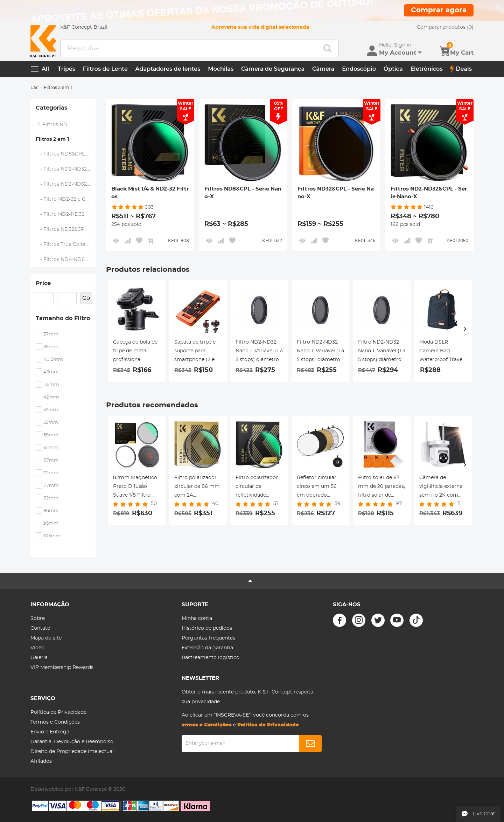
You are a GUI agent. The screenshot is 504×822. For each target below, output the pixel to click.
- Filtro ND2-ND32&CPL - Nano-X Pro (66, 214)
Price (43, 283)
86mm (51, 511)
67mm (51, 460)
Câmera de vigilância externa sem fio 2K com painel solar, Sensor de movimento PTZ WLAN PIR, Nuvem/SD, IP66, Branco (443, 488)
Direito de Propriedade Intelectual (72, 752)
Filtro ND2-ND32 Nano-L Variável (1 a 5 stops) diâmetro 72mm (259, 352)
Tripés (66, 69)
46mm (51, 385)
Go (86, 298)
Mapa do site (46, 638)
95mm (51, 523)
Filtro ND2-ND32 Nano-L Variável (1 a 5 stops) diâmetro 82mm (382, 352)
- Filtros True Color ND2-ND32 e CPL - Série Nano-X (66, 244)
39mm (51, 347)
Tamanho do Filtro (63, 318)
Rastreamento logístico (211, 658)
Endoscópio (359, 69)
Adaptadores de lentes (168, 69)
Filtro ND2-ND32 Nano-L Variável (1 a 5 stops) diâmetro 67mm (320, 352)
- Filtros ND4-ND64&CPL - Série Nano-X (66, 260)
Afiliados (41, 761)
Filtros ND (52, 125)
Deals (461, 69)
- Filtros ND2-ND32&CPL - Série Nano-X (66, 169)
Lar (34, 88)
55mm (51, 423)
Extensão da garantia (207, 648)
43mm (51, 372)
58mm (51, 435)
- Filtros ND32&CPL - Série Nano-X (66, 229)
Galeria (39, 658)
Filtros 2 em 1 (52, 139)
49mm (51, 397)
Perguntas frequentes (208, 638)
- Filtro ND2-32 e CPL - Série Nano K (66, 199)
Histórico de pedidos (207, 628)
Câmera (323, 69)
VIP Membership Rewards (62, 668)
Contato (40, 628)
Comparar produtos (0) (445, 27)
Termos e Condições (55, 722)
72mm (51, 473)
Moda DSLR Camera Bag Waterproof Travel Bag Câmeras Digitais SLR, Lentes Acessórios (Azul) (442, 352)
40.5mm (53, 360)
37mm (51, 334)
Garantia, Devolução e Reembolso (72, 742)
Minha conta (197, 619)
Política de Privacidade (58, 712)
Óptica (393, 69)
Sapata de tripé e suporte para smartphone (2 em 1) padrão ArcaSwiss (197, 352)
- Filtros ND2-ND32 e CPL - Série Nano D (66, 184)
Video (37, 648)
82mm (51, 498)
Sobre (38, 619)
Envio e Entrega (50, 732)
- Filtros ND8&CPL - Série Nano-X (66, 154)
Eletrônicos (426, 69)
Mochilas (221, 69)
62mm (51, 448)
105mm (52, 536)
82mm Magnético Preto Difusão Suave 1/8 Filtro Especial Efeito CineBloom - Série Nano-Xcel (135, 488)
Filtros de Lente (105, 69)
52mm (51, 410)
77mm (51, 486)
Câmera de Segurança (273, 69)
